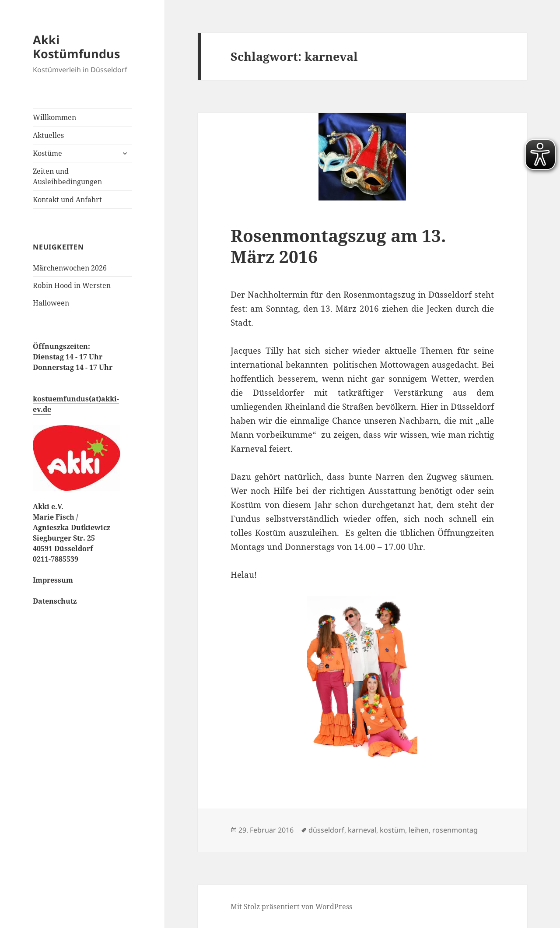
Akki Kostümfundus (76, 47)
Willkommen (54, 117)
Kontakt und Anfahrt (67, 200)
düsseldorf (326, 830)
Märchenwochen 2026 (70, 268)
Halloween (51, 303)
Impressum (53, 580)
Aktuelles (48, 135)
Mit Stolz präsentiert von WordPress (291, 907)
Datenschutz (55, 601)
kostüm (392, 830)
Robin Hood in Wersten (72, 285)
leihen (419, 830)
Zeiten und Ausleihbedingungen (67, 176)
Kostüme (47, 153)
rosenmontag (455, 830)
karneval (362, 830)
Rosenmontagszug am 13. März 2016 (338, 246)
